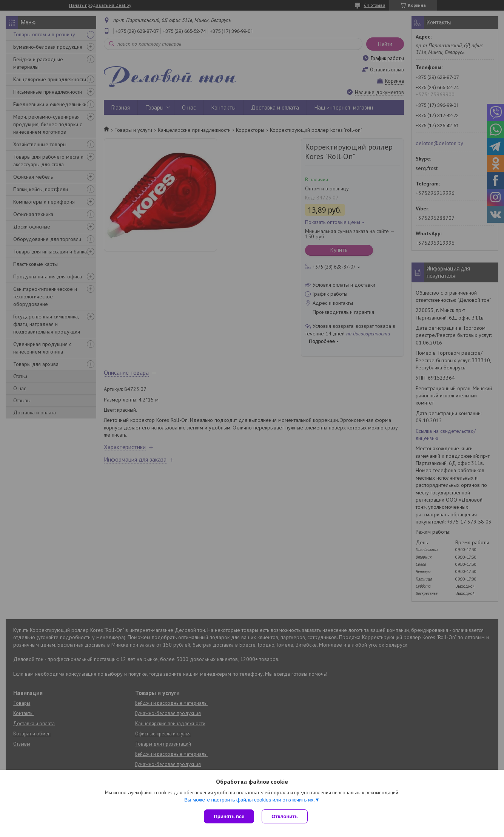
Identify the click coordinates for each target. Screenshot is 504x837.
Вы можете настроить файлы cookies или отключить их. (250, 800)
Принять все (229, 816)
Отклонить (284, 816)
